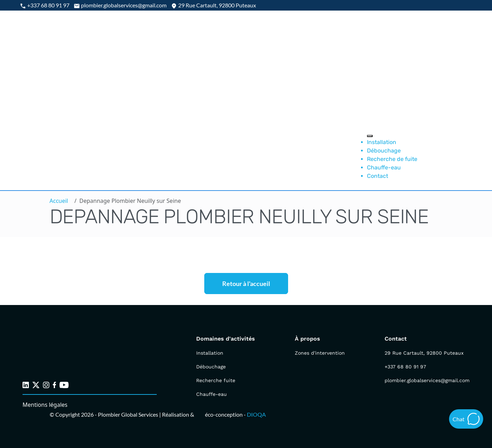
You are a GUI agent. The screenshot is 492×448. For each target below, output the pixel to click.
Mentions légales (45, 405)
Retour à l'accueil (246, 284)
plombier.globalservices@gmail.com (427, 380)
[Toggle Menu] (370, 136)
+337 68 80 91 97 (405, 367)
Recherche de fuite (392, 159)
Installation (382, 142)
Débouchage (384, 151)
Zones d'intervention (320, 353)
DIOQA (256, 414)
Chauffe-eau (384, 167)
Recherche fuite (216, 380)
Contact (378, 176)
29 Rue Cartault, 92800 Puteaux (424, 353)
